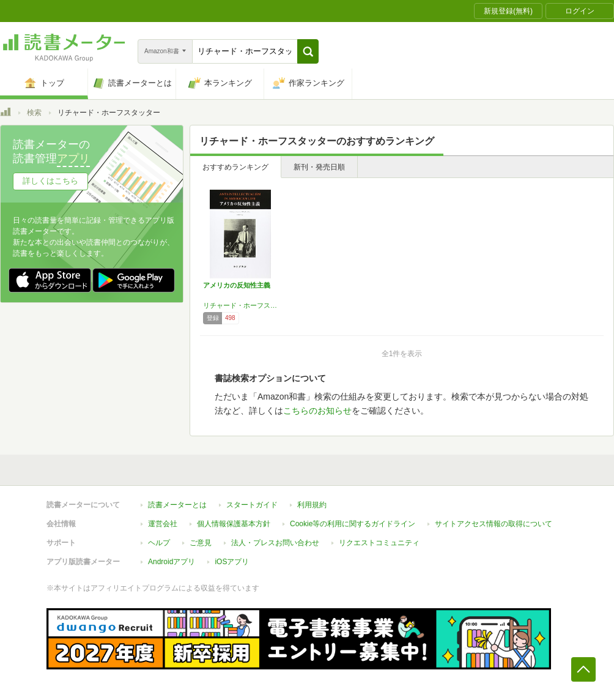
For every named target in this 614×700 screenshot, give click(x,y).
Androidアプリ (172, 562)
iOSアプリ (232, 562)
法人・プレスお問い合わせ (275, 543)
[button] (308, 51)
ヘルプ (159, 543)
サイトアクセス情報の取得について (494, 524)
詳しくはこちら (50, 181)
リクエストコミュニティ (379, 543)
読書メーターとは (177, 505)
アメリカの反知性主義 (237, 285)
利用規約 (312, 505)
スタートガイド (252, 505)
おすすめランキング (235, 167)
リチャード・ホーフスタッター (240, 305)
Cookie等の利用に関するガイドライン (353, 524)
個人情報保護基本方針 (234, 524)
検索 (34, 113)
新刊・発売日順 (319, 167)
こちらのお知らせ (317, 411)
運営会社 (163, 524)
